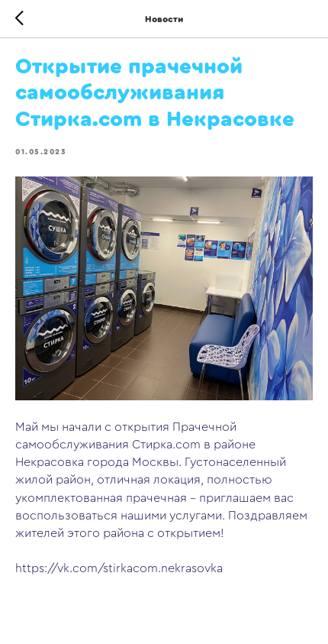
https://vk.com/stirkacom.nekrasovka (119, 568)
